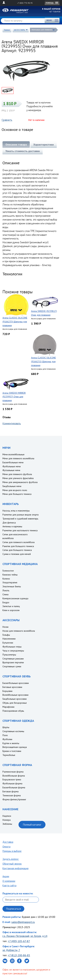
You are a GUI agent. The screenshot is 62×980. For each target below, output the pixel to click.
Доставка (8, 842)
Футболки (7, 739)
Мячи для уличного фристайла (18, 478)
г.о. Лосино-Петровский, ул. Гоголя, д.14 (25, 936)
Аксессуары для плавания (42, 30)
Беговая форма (10, 791)
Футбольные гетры (12, 647)
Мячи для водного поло (15, 490)
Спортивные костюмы (13, 731)
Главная (7, 30)
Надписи (7, 816)
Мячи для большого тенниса (17, 494)
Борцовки (7, 691)
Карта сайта (9, 885)
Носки (5, 627)
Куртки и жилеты (11, 743)
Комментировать (12, 423)
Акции (6, 876)
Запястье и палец (11, 606)
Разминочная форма (13, 772)
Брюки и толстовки (12, 751)
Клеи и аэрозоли (11, 610)
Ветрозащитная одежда (15, 747)
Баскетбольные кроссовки (16, 683)
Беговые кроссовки (12, 687)
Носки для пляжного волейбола (19, 631)
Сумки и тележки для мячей (17, 554)
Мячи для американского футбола (20, 482)
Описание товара (16, 144)
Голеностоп (8, 571)
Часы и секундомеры (13, 651)
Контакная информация (15, 868)
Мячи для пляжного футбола (17, 474)
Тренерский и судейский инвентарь (20, 519)
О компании (9, 881)
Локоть (6, 590)
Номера (7, 820)
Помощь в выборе (12, 851)
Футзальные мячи (11, 470)
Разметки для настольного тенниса (20, 530)
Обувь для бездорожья (15, 703)
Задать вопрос (11, 859)
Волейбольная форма (14, 776)
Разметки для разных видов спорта (21, 515)
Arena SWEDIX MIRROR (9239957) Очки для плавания (14, 397)
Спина (5, 594)
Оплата (6, 847)
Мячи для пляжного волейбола (18, 458)
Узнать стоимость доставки (23, 151)
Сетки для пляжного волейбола (19, 542)
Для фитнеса (9, 523)
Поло (5, 735)
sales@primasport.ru (23, 922)
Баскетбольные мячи (13, 462)
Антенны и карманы (12, 526)
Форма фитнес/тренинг (14, 799)
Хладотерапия (10, 582)
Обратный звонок (12, 864)
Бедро (6, 602)
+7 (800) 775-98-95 (25, 3)
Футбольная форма (12, 783)
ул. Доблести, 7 (11, 950)
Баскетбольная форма (14, 787)
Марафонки (8, 707)
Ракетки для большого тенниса (18, 546)
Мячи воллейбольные (13, 454)
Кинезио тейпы (10, 575)
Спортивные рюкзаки (13, 659)
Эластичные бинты (12, 586)
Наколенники (9, 639)
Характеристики (44, 144)
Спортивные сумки (12, 666)
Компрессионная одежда (15, 598)
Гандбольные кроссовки (15, 699)
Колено (6, 579)
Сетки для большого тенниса (17, 550)
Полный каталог (32, 825)
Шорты (6, 727)
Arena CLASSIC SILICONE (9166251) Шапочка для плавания (43, 361)
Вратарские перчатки (13, 662)
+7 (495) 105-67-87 (19, 941)
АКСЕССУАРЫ (20, 30)
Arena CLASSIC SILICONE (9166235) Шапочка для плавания (15, 322)
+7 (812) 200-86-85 (19, 955)
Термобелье (9, 755)
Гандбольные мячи (12, 486)
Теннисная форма (12, 795)
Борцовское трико (12, 779)
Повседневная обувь (13, 711)
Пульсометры (9, 655)
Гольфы (6, 635)
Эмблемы (7, 824)
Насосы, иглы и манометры (16, 511)
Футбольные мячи (12, 466)
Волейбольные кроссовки (15, 695)
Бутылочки (8, 643)
